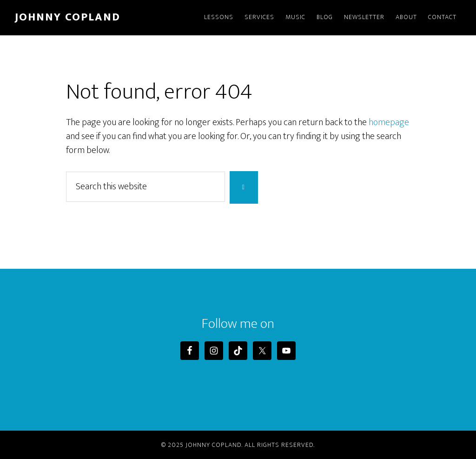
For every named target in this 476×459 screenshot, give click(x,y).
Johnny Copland (68, 17)
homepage (389, 122)
